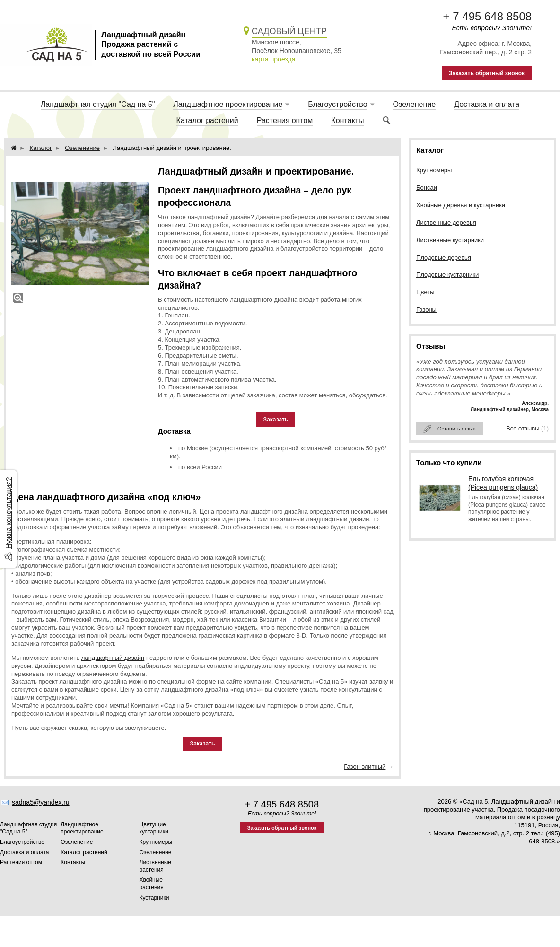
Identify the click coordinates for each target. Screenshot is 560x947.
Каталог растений (207, 120)
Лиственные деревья (446, 223)
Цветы (425, 292)
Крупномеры (434, 170)
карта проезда (273, 59)
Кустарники (154, 898)
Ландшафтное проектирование (228, 104)
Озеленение (415, 104)
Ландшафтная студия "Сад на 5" (98, 104)
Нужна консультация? (8, 513)
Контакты (347, 120)
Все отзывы (523, 428)
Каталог (41, 148)
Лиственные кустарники (450, 240)
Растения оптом (285, 120)
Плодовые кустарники (447, 275)
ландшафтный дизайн (113, 658)
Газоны (426, 310)
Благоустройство (337, 104)
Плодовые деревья (444, 258)
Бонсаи (427, 188)
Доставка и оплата (487, 104)
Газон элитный (365, 767)
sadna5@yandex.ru (41, 802)
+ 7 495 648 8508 (488, 16)
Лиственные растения (156, 866)
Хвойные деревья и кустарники (461, 205)
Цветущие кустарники (154, 828)
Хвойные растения (152, 884)
